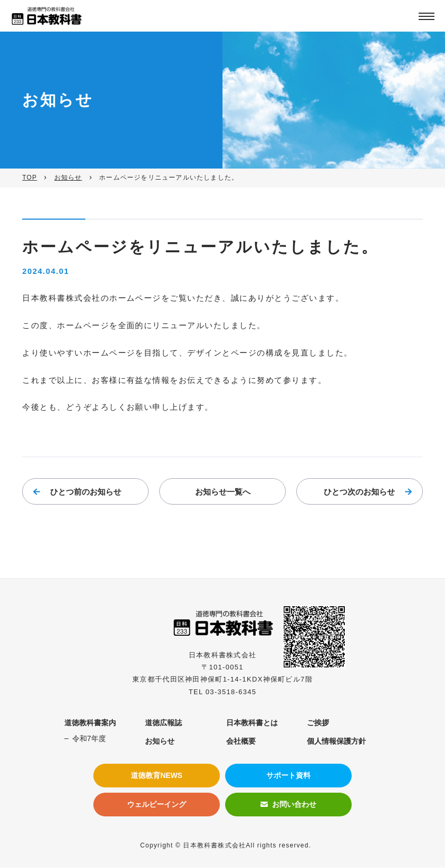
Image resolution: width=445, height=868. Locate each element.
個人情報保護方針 (336, 742)
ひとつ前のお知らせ (86, 494)
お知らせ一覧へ (223, 494)
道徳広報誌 (163, 723)
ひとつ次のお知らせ (359, 494)
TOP (30, 177)
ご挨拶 (318, 723)
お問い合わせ (294, 805)
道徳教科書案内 (90, 723)
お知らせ (68, 177)
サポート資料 (288, 776)
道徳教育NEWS (157, 776)
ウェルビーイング (157, 805)
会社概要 (241, 742)
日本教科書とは (252, 723)
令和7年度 (89, 739)
